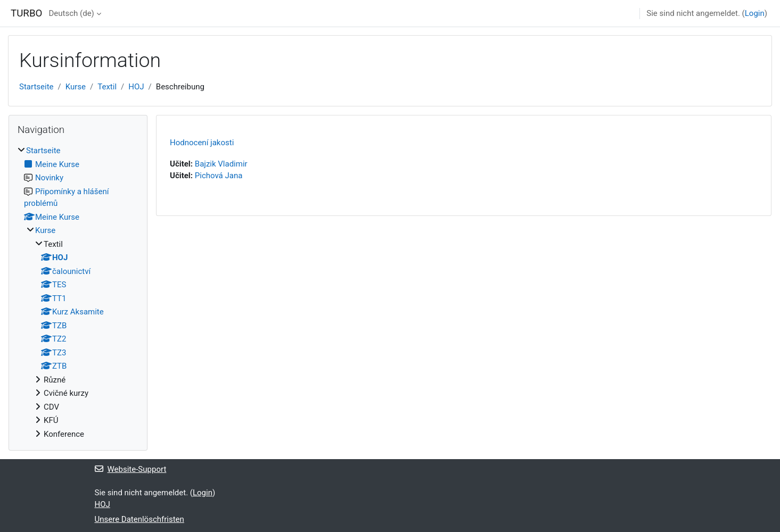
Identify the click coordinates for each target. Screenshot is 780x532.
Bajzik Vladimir (221, 164)
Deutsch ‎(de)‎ (71, 13)
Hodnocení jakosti (202, 143)
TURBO (26, 13)
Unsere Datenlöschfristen (139, 519)
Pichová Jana (219, 176)
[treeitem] (78, 292)
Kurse (76, 87)
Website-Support (131, 469)
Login (755, 13)
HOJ (136, 87)
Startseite (36, 87)
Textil (107, 87)
